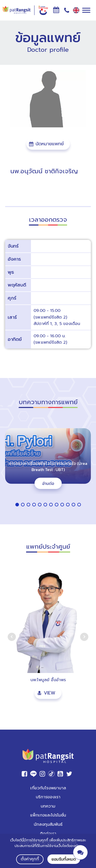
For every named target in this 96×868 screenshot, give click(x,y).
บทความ (48, 806)
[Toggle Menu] (86, 10)
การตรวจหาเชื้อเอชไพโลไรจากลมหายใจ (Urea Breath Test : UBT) (48, 466)
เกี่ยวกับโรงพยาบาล (48, 788)
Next (84, 637)
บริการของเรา (48, 797)
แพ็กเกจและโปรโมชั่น (48, 815)
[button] (48, 144)
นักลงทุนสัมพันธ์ (48, 824)
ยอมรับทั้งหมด (64, 859)
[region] (48, 465)
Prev (12, 637)
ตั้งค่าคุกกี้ (30, 859)
